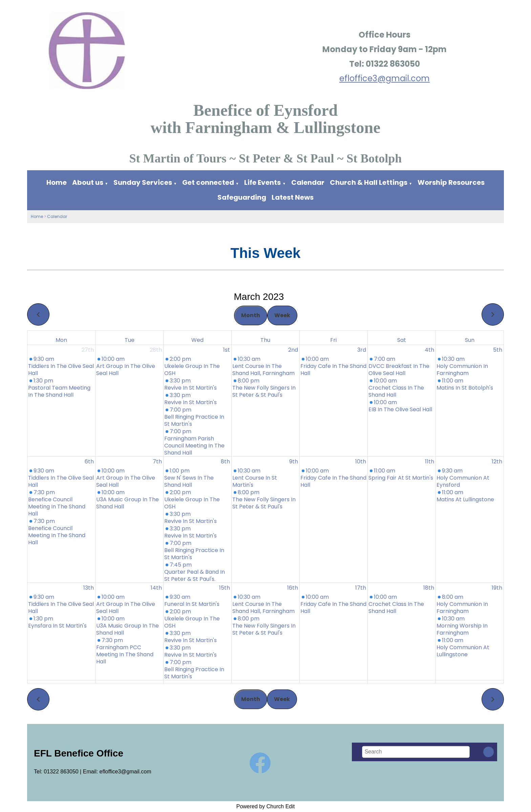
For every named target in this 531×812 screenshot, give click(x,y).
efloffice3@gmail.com (385, 78)
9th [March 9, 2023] (294, 462)
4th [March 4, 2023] (429, 350)
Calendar (308, 182)
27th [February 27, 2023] (88, 350)
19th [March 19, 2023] (497, 588)
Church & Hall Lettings (369, 182)
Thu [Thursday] (265, 340)
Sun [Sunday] (470, 340)
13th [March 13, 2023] (89, 588)
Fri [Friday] (333, 340)
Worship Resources (451, 182)
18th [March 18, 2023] (429, 588)
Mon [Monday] (61, 340)
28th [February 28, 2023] (156, 350)
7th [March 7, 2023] (157, 462)
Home (57, 182)
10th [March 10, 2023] (361, 462)
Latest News (293, 197)
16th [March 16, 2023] (293, 588)
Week (282, 315)
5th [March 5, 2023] (498, 350)
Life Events (262, 182)
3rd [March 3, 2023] (362, 350)
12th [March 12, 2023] (497, 462)
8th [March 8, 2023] (225, 462)
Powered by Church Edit (266, 806)
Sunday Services (143, 182)
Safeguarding (242, 197)
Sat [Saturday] (402, 340)
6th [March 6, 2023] (89, 462)
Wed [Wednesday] (197, 340)
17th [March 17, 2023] (361, 588)
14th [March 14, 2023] (156, 588)
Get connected (208, 182)
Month (251, 315)
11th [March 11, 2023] (430, 462)
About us (88, 182)
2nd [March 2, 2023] (293, 350)
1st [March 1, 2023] (227, 350)
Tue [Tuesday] (130, 340)
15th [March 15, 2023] (225, 588)
